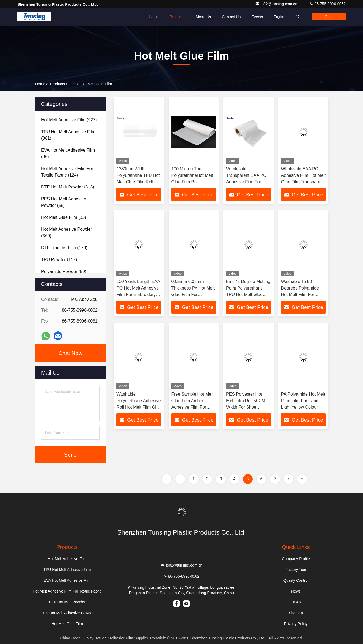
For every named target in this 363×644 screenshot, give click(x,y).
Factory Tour (296, 570)
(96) (68, 153)
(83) (64, 217)
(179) (64, 248)
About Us (203, 17)
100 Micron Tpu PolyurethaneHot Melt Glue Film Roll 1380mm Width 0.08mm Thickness (192, 182)
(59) (64, 271)
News (296, 591)
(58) (64, 202)
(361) (68, 135)
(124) (67, 172)
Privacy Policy (296, 624)
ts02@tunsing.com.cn (277, 4)
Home (154, 17)
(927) (69, 120)
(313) (68, 187)
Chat (329, 17)
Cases (296, 602)
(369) (67, 232)
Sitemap (296, 613)
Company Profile (296, 559)
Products (177, 17)
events (257, 17)
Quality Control (296, 580)
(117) (59, 260)
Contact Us (231, 17)
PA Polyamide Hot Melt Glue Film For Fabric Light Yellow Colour (303, 401)
